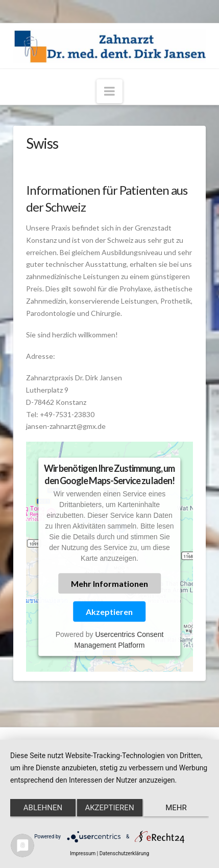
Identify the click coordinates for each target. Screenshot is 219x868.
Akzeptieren (109, 612)
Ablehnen (43, 808)
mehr (176, 808)
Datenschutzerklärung (124, 853)
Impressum (83, 853)
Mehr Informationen (110, 584)
